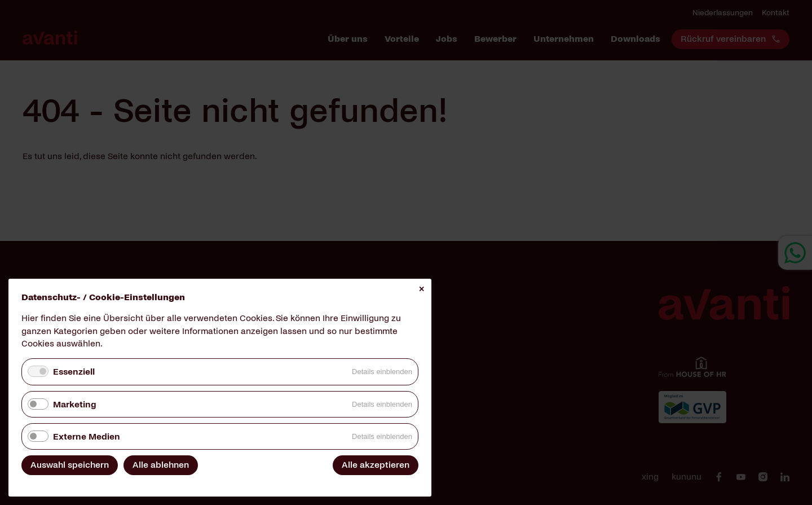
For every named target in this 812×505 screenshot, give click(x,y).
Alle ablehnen (161, 465)
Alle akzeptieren (376, 465)
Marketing (74, 404)
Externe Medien (87, 436)
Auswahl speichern (70, 465)
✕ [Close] (422, 289)
